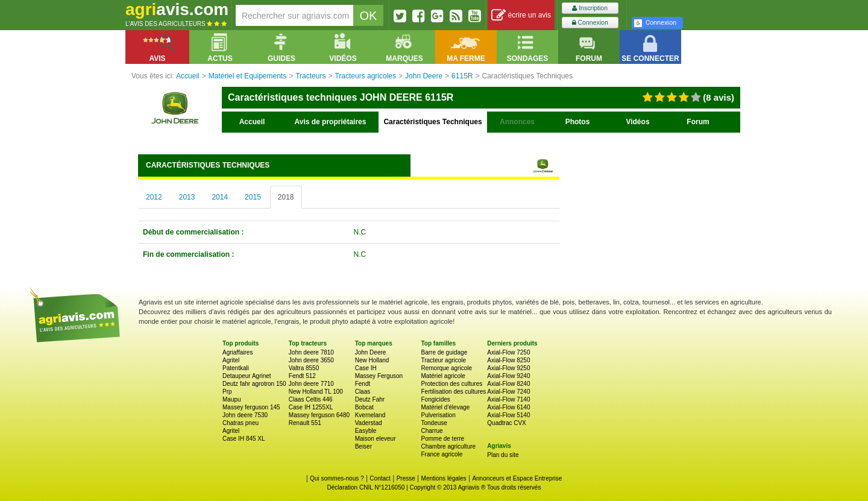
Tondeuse (434, 423)
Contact (380, 478)
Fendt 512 (302, 376)
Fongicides (435, 399)
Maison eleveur (376, 439)
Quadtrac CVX (506, 423)
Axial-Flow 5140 (508, 415)
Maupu (232, 399)
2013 (187, 197)
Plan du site (503, 455)
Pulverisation (438, 415)
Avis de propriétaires (331, 122)
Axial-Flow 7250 (508, 352)
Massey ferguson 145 (251, 407)
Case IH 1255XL (311, 407)
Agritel (231, 360)
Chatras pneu (241, 423)
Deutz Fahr (370, 399)
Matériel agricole (443, 376)
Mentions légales (444, 478)
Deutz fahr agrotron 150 (254, 384)
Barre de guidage (444, 352)
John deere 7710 (311, 384)
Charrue (432, 431)
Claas (363, 392)
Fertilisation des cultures (453, 392)
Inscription (590, 8)
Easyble (366, 431)
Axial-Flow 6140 (508, 407)
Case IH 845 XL (244, 439)
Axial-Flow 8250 (508, 360)
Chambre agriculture (448, 446)
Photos (578, 122)
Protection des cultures (451, 384)
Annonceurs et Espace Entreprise (517, 478)
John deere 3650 (311, 360)
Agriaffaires (237, 352)
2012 (154, 197)
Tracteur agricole (443, 360)
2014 (220, 197)
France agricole (442, 454)
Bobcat (364, 407)
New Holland (372, 360)
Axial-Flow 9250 (508, 368)
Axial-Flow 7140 (508, 399)
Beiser (363, 446)
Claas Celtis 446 (311, 399)
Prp (227, 392)
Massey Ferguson (379, 376)
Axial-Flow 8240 (508, 384)
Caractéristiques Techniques (432, 122)
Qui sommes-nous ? (337, 478)
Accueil (252, 122)
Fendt (363, 384)
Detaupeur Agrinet (247, 376)
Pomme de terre (442, 439)
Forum (698, 122)
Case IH (366, 368)
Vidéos (637, 122)
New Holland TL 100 (316, 392)
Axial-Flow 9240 (508, 376)
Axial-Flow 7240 (508, 392)
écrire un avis (521, 15)
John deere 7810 (311, 352)
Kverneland (370, 415)
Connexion (590, 23)
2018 (286, 197)
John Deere (371, 352)
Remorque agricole (446, 368)
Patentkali (236, 368)
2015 (253, 197)
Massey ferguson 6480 (319, 415)
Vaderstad (369, 423)
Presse (406, 478)
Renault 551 (305, 423)
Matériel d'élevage (445, 407)
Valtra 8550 (304, 368)
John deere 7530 (245, 415)
